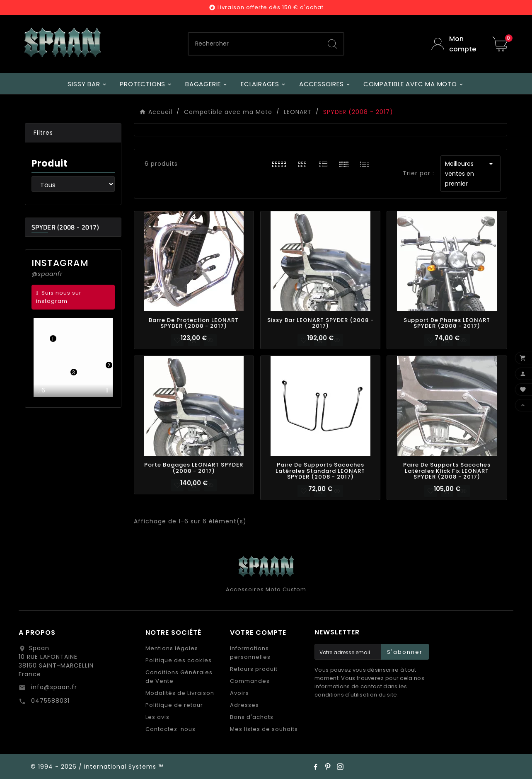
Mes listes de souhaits (264, 729)
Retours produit (254, 669)
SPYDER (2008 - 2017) (65, 227)
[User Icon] (456, 44)
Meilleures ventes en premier (470, 173)
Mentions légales (172, 648)
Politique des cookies (179, 660)
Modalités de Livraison (180, 693)
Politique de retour (174, 705)
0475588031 (49, 701)
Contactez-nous (170, 729)
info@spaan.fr (53, 687)
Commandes (250, 681)
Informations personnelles (250, 653)
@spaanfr (47, 274)
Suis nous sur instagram (59, 297)
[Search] (332, 44)
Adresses (244, 705)
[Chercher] (255, 44)
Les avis (157, 717)
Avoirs (239, 693)
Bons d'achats (252, 717)
